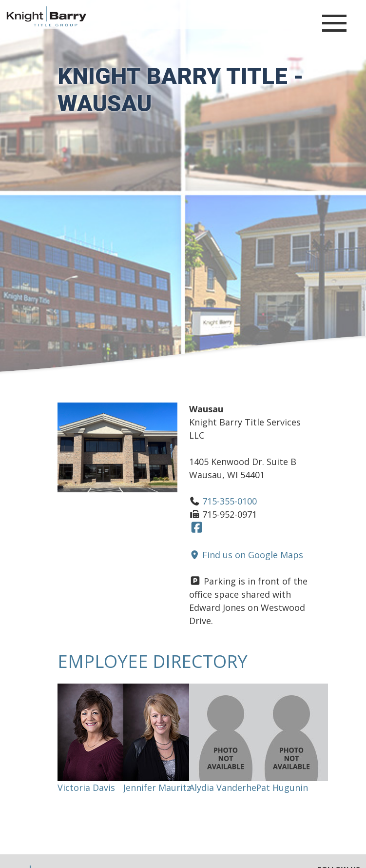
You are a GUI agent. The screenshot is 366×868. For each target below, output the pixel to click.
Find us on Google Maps (246, 555)
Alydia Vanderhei (224, 787)
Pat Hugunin (282, 787)
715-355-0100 (230, 501)
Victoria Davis (86, 787)
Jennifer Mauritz (157, 787)
